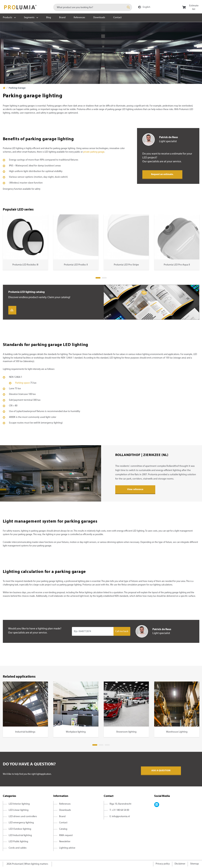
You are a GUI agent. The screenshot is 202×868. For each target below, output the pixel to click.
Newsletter (65, 842)
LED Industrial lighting (20, 835)
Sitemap (194, 864)
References (79, 18)
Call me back (122, 631)
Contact (117, 18)
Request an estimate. (162, 174)
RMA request (66, 835)
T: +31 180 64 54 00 (119, 810)
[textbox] (93, 7)
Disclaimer (180, 864)
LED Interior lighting (19, 804)
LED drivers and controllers (23, 817)
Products (8, 18)
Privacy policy (163, 864)
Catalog (63, 829)
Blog (49, 18)
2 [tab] (104, 278)
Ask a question (161, 771)
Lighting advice (67, 848)
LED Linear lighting (19, 810)
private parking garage (94, 152)
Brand (62, 18)
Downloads (99, 18)
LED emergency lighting (21, 823)
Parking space (22, 383)
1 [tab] (98, 278)
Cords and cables (18, 848)
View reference (135, 489)
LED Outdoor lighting (20, 829)
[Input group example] (93, 631)
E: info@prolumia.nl (120, 817)
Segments (29, 18)
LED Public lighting (18, 842)
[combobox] (93, 7)
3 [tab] (107, 745)
